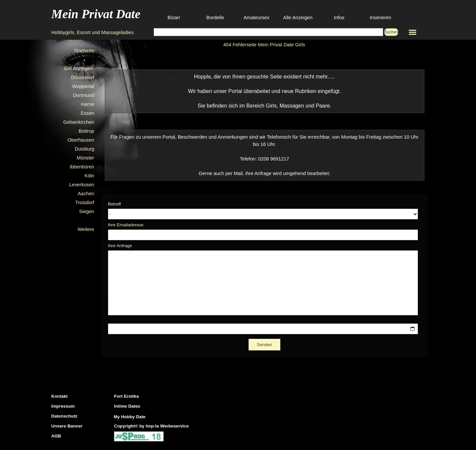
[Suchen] (268, 32)
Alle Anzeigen (298, 18)
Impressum (63, 406)
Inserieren (380, 18)
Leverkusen (82, 185)
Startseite (84, 51)
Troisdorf (85, 202)
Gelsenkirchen (79, 122)
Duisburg (84, 149)
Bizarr (174, 18)
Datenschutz (64, 416)
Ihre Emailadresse (126, 225)
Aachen (86, 194)
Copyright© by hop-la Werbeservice (151, 426)
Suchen (391, 32)
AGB (56, 436)
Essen (87, 113)
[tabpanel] (265, 91)
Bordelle (215, 18)
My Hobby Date (130, 417)
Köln (89, 176)
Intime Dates (127, 406)
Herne (88, 104)
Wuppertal (83, 86)
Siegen (87, 211)
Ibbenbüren (82, 167)
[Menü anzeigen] (413, 32)
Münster (85, 158)
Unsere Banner (67, 426)
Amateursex (257, 18)
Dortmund (84, 95)
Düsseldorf (83, 77)
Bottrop (86, 131)
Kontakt (59, 396)
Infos (339, 18)
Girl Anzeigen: (79, 68)
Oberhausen (81, 140)
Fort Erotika (126, 396)
